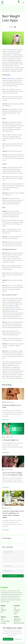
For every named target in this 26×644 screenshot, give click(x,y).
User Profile (16, 612)
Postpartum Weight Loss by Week (12, 406)
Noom (9, 122)
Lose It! (9, 168)
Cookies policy (18, 639)
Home (2, 608)
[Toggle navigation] (23, 3)
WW (8, 253)
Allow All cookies (8, 639)
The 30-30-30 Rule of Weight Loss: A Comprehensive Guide (12, 474)
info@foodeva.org (17, 619)
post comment (13, 576)
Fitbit (9, 213)
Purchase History (17, 610)
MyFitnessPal (10, 79)
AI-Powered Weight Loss (11, 440)
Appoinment (3, 610)
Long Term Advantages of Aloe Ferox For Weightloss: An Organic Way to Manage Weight (13, 514)
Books (2, 612)
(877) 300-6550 (17, 621)
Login (15, 608)
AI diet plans (12, 309)
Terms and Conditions (5, 621)
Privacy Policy (4, 623)
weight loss (11, 53)
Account (15, 614)
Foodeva (19, 300)
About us (3, 619)
